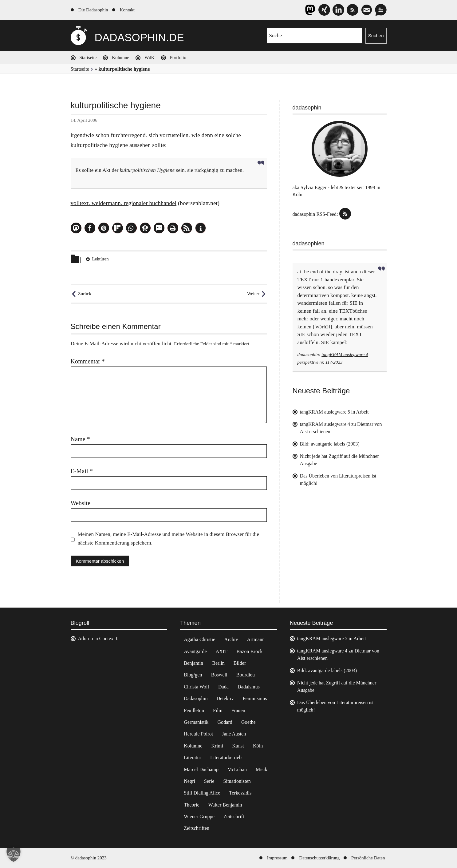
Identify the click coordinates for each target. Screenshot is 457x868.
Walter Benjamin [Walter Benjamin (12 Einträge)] (225, 805)
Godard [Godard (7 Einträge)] (225, 722)
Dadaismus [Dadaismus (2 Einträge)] (249, 687)
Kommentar (88, 361)
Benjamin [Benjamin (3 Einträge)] (193, 663)
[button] (76, 228)
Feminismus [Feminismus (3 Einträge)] (255, 698)
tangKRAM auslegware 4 (345, 355)
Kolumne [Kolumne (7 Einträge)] (193, 746)
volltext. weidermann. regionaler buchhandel (124, 203)
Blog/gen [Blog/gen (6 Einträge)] (193, 675)
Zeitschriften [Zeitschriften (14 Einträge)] (197, 828)
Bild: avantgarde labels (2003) (330, 444)
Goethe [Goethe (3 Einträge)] (248, 722)
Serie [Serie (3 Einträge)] (209, 781)
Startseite (88, 57)
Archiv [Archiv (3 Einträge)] (231, 639)
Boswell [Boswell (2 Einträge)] (219, 675)
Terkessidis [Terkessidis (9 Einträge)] (240, 793)
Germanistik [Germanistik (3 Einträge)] (196, 722)
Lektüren (100, 259)
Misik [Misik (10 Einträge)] (262, 769)
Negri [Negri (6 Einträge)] (189, 781)
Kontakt (127, 10)
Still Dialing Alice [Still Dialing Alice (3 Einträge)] (202, 793)
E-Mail (82, 471)
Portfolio (178, 57)
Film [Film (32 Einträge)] (218, 710)
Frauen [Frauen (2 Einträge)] (238, 710)
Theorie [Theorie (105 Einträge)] (191, 805)
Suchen (376, 36)
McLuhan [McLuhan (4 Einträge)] (237, 769)
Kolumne (120, 57)
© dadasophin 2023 (89, 858)
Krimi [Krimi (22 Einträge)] (217, 746)
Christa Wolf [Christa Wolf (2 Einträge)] (197, 687)
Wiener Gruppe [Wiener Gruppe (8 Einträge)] (199, 816)
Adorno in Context (97, 638)
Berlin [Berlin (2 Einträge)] (218, 663)
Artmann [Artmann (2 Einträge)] (256, 639)
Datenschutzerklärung (319, 858)
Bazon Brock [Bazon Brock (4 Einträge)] (249, 651)
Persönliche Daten (368, 858)
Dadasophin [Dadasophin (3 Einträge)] (196, 698)
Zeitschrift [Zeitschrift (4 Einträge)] (234, 816)
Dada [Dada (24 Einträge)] (223, 687)
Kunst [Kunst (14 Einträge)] (238, 746)
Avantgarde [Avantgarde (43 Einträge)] (195, 651)
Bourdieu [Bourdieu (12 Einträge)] (246, 675)
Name (80, 439)
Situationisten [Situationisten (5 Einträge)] (237, 781)
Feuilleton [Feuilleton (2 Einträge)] (194, 710)
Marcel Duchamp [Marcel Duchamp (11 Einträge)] (201, 769)
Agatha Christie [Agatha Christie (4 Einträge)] (199, 639)
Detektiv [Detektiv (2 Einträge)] (225, 698)
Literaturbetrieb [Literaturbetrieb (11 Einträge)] (226, 757)
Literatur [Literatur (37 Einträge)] (193, 757)
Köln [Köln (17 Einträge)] (258, 746)
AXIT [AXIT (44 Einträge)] (222, 651)
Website (81, 503)
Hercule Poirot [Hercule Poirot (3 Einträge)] (198, 734)
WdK (150, 57)
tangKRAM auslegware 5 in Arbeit (334, 412)
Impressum (277, 858)
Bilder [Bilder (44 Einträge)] (240, 663)
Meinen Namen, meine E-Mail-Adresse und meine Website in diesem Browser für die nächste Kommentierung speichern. (169, 539)
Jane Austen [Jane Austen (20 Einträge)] (234, 734)
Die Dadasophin (93, 10)
